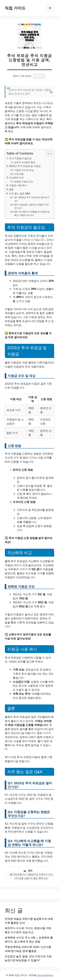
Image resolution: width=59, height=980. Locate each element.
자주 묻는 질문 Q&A (20, 193)
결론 (11, 189)
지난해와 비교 (16, 177)
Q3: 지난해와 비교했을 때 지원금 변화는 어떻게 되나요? (32, 213)
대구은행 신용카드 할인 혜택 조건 (31, 878)
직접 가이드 (15, 8)
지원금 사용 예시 (18, 185)
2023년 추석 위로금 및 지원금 (25, 166)
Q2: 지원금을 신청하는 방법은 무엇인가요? (32, 206)
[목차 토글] (47, 154)
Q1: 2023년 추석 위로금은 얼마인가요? (32, 199)
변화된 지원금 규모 (24, 182)
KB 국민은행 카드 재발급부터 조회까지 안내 (31, 874)
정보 (30, 870)
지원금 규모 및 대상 (24, 170)
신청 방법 (19, 174)
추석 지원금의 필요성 (20, 158)
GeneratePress (45, 975)
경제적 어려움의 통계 (25, 162)
